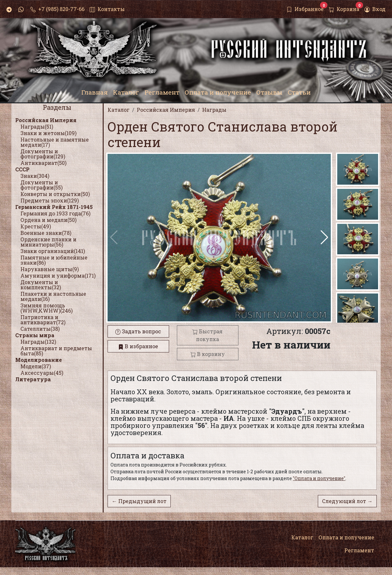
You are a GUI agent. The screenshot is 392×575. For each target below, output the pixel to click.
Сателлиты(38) (40, 329)
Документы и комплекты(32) (41, 285)
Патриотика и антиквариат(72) (43, 320)
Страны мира (35, 335)
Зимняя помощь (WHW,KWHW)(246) (46, 308)
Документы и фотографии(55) (41, 185)
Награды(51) (37, 126)
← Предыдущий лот (139, 501)
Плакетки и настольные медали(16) (53, 296)
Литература (33, 379)
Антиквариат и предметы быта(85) (56, 351)
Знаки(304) (35, 176)
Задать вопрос (138, 331)
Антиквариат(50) (43, 163)
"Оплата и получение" (319, 478)
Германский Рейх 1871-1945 (54, 207)
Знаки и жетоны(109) (48, 133)
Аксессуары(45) (42, 373)
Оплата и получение (346, 537)
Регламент (359, 550)
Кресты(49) (36, 226)
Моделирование (39, 360)
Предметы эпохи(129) (50, 200)
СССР (22, 169)
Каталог (302, 537)
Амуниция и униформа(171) (58, 276)
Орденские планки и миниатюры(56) (48, 242)
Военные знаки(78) (46, 233)
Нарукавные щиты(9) (50, 269)
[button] (324, 237)
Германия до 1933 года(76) (55, 213)
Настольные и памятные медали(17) (55, 142)
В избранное (138, 346)
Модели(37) (36, 366)
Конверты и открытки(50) (55, 194)
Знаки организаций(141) (53, 251)
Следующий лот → (347, 501)
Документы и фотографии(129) (43, 154)
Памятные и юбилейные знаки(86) (54, 260)
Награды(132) (38, 342)
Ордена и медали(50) (48, 220)
